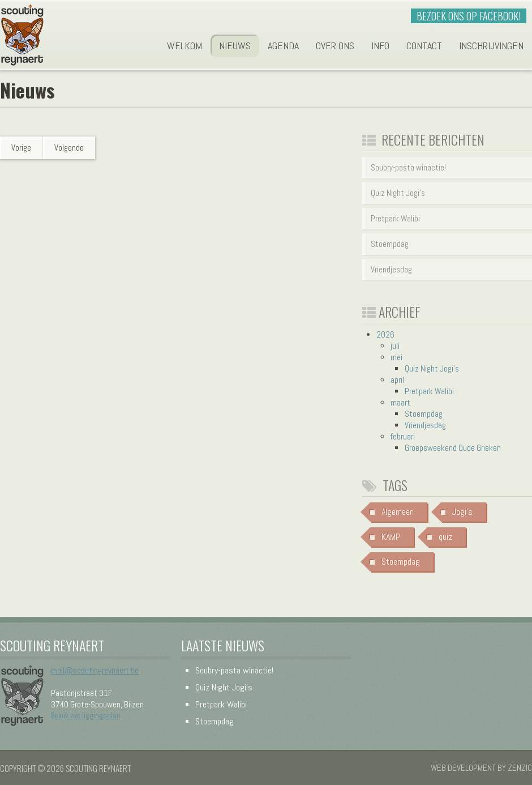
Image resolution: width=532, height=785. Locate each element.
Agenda (283, 46)
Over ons (335, 46)
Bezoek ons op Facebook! (469, 16)
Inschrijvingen (491, 46)
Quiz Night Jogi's (398, 193)
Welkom (185, 46)
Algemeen (398, 512)
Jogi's (462, 512)
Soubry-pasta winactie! (408, 167)
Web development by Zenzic (481, 768)
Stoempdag (390, 244)
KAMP (391, 537)
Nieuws (235, 46)
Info (380, 46)
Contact (424, 46)
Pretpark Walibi (395, 218)
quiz (445, 537)
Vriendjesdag (391, 269)
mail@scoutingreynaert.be (95, 670)
